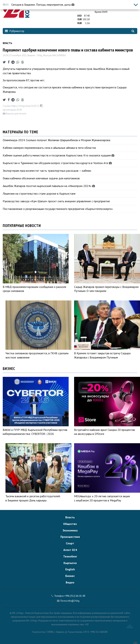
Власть (7, 43)
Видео (70, 582)
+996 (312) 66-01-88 (75, 596)
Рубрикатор (15, 31)
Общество (70, 524)
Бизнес (70, 576)
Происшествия (70, 537)
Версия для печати (15, 114)
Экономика (70, 530)
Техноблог (70, 556)
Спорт (70, 543)
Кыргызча (70, 563)
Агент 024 (70, 550)
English (70, 569)
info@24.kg (73, 601)
